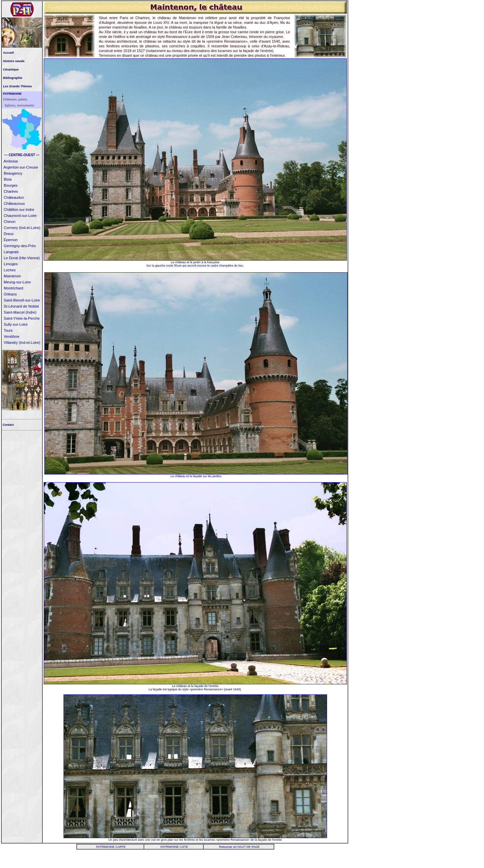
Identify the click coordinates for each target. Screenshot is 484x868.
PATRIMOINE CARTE (111, 847)
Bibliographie (13, 78)
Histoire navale (14, 61)
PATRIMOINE (12, 94)
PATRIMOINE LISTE (174, 847)
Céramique (11, 70)
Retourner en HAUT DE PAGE (239, 847)
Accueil (8, 53)
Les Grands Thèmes (17, 86)
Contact (8, 425)
